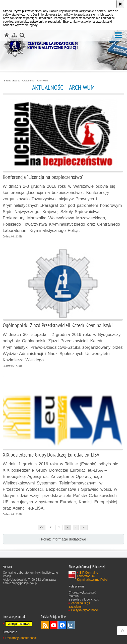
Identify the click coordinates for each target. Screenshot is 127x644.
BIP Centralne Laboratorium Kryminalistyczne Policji (92, 576)
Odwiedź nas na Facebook (62, 625)
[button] (118, 36)
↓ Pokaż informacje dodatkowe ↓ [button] (63, 539)
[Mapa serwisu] (14, 35)
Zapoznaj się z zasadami (79, 605)
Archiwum (43, 81)
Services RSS (45, 625)
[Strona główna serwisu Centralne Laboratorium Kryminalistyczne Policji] (7, 35)
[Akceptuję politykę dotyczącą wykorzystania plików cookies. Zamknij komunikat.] (120, 4)
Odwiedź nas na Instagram (71, 625)
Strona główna (12, 81)
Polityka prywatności (85, 610)
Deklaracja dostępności (21, 638)
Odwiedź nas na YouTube (54, 625)
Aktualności (28, 81)
